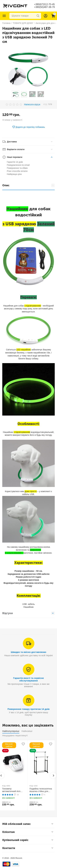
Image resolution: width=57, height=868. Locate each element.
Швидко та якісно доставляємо (28, 652)
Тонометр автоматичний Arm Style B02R (11, 790)
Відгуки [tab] (28, 613)
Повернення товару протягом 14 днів (28, 709)
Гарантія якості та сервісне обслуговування (29, 679)
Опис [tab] (28, 185)
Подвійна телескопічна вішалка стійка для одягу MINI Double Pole (41, 790)
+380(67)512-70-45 (44, 4)
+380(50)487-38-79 (44, 7)
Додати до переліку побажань (29, 127)
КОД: (45, 104)
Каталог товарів (4, 16)
